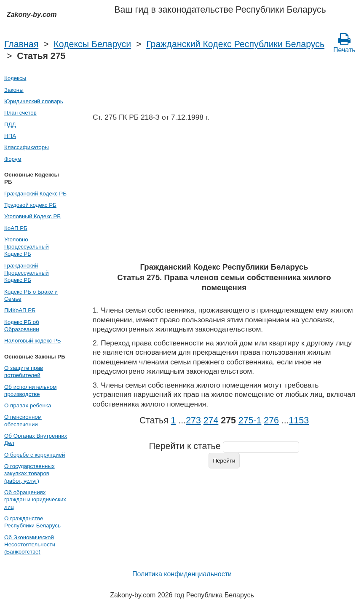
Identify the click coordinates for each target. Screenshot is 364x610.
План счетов (20, 113)
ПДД (10, 124)
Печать (344, 43)
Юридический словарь (34, 101)
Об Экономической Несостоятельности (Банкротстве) (30, 545)
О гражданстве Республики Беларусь (32, 522)
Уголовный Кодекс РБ (32, 216)
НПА (10, 136)
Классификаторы (27, 147)
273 (193, 420)
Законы (14, 90)
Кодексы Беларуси (92, 44)
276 (271, 420)
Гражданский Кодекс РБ (35, 194)
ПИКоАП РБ (20, 310)
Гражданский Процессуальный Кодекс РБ (27, 273)
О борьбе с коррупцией (35, 455)
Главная (21, 44)
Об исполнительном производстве (30, 391)
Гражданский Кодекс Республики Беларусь (235, 44)
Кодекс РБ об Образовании (22, 326)
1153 (299, 420)
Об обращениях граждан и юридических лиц (35, 500)
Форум (13, 159)
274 (211, 420)
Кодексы (15, 78)
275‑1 (250, 420)
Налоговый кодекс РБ (32, 341)
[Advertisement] (224, 195)
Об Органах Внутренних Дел (36, 439)
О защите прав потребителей (24, 372)
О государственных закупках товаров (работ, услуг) (29, 474)
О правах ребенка (28, 405)
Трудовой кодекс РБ (30, 205)
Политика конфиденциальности (182, 574)
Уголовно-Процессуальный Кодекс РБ (27, 247)
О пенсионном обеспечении (23, 420)
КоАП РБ (16, 228)
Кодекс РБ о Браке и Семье (31, 295)
